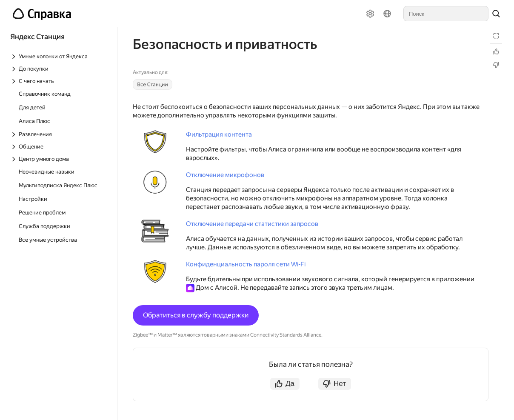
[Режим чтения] (496, 36)
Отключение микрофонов (225, 175)
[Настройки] (370, 14)
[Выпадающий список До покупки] (59, 69)
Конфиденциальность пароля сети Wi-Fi (246, 264)
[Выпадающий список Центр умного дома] (59, 159)
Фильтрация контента (219, 134)
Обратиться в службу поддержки (196, 315)
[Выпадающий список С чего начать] (59, 81)
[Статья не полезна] (496, 65)
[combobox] (446, 14)
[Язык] (387, 14)
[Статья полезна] (496, 51)
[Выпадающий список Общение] (59, 147)
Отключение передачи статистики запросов (252, 224)
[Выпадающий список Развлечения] (59, 134)
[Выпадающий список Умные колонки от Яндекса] (59, 56)
